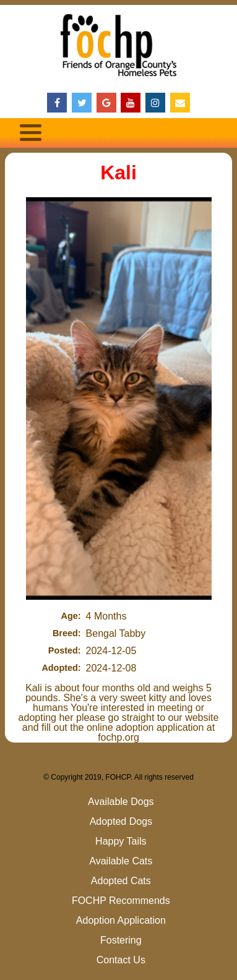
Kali (118, 173)
